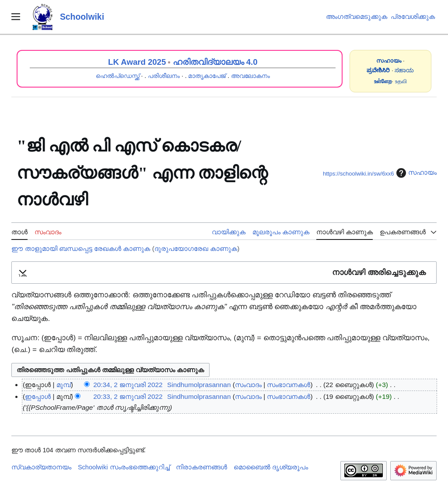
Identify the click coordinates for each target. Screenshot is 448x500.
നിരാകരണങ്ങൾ (201, 467)
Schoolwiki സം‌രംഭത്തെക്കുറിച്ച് (124, 467)
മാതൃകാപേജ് (207, 76)
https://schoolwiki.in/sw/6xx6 (359, 174)
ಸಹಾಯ (404, 70)
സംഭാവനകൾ (289, 385)
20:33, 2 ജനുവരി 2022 (128, 396)
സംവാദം (248, 385)
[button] (224, 273)
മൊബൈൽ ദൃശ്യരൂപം (271, 467)
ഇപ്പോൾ (38, 396)
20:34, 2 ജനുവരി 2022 (128, 385)
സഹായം (415, 173)
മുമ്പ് (64, 385)
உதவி (401, 81)
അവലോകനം (250, 76)
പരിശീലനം (164, 76)
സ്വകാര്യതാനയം (41, 467)
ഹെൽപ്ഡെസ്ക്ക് (118, 76)
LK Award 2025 (137, 62)
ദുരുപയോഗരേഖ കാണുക (196, 248)
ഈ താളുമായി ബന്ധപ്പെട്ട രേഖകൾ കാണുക (81, 248)
